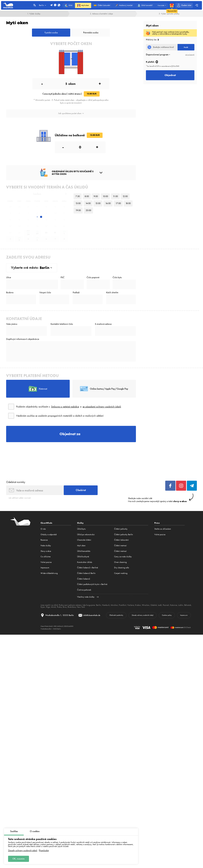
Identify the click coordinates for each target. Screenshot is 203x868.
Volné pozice (46, 562)
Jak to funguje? (190, 55)
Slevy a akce (46, 551)
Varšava (131, 605)
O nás (43, 529)
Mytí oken (81, 545)
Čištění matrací (120, 545)
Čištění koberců (84, 579)
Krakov (138, 605)
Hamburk (106, 605)
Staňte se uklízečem (163, 529)
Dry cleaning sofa (122, 568)
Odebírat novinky (16, 482)
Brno (65, 607)
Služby (80, 523)
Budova (10, 293)
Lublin (181, 605)
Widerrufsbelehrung (49, 573)
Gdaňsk (154, 605)
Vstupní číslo (45, 293)
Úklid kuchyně (83, 557)
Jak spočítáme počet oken (71, 113)
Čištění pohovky (121, 529)
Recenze (44, 540)
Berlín (99, 605)
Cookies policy (167, 615)
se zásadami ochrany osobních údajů (102, 407)
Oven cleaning (120, 562)
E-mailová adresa (103, 324)
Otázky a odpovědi (49, 534)
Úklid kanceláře (84, 551)
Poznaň (166, 605)
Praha (59, 607)
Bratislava (72, 607)
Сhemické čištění (84, 540)
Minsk (53, 607)
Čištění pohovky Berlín (124, 534)
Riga (48, 607)
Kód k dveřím (112, 293)
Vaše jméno (12, 324)
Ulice (9, 277)
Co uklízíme (46, 557)
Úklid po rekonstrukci (86, 534)
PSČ (63, 277)
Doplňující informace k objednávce (23, 339)
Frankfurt (123, 605)
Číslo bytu (117, 277)
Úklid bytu (81, 529)
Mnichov (114, 605)
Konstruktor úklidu (85, 562)
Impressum (45, 568)
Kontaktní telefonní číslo (62, 324)
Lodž (160, 605)
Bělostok (188, 605)
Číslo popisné (93, 277)
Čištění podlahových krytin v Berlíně (92, 584)
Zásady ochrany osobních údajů (23, 851)
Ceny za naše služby (123, 557)
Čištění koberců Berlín (86, 573)
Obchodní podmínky (116, 615)
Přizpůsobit (44, 851)
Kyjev (43, 607)
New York (81, 607)
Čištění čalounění (121, 540)
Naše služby (46, 545)
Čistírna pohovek (84, 590)
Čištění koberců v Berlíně (88, 568)
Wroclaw (146, 605)
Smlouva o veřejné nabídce (65, 407)
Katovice (174, 605)
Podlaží (76, 293)
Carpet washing (121, 573)
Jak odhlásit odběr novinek (20, 498)
